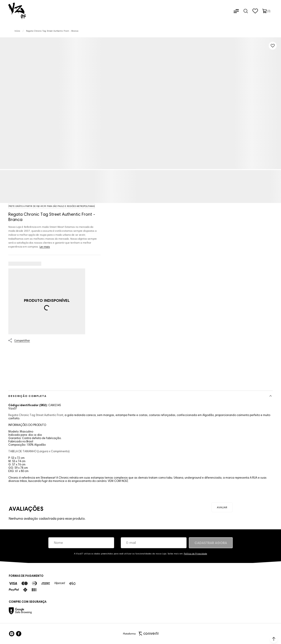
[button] (274, 639)
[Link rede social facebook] (19, 634)
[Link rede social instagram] (12, 634)
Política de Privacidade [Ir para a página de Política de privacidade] (195, 554)
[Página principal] (13, 11)
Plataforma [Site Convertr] (141, 634)
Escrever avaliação (222, 507)
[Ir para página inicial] (17, 31)
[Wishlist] (255, 11)
